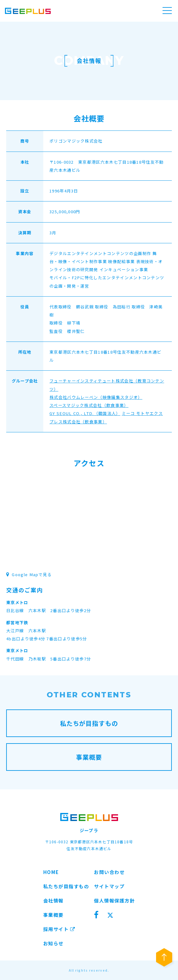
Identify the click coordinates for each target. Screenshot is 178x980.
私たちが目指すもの (66, 886)
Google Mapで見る (29, 574)
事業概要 (53, 915)
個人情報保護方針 (114, 901)
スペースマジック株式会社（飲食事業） (89, 405)
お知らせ (53, 943)
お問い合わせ (109, 872)
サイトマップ (109, 886)
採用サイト (59, 929)
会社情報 (53, 901)
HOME (51, 872)
